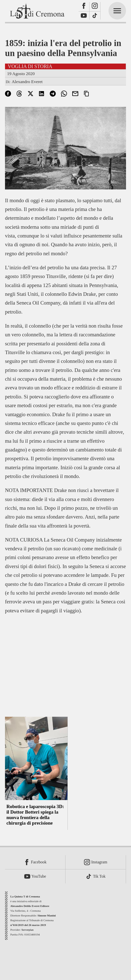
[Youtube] (84, 16)
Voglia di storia (30, 66)
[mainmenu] (117, 11)
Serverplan (27, 930)
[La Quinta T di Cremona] (38, 11)
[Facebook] (84, 7)
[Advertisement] (65, 662)
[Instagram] (95, 7)
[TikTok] (95, 16)
